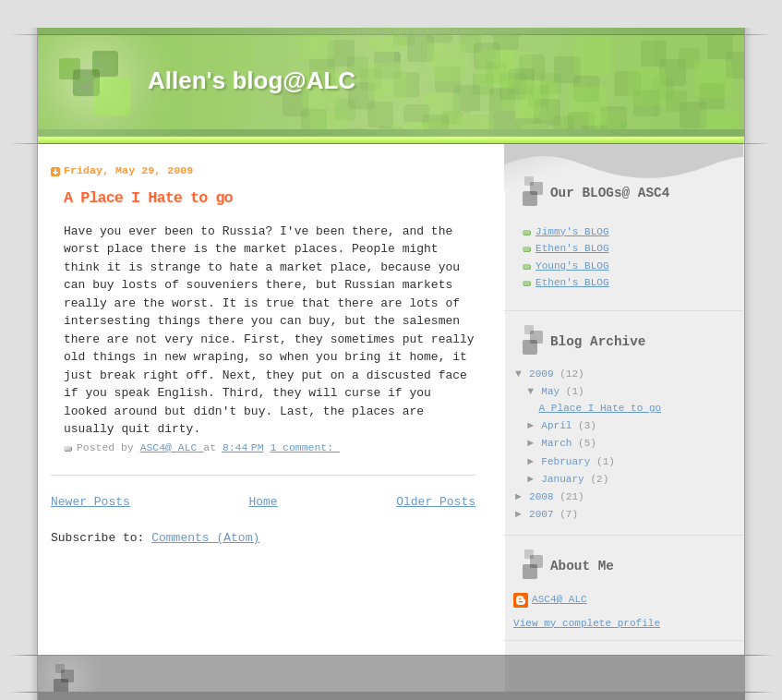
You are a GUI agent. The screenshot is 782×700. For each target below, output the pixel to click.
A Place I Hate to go (148, 198)
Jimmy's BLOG (572, 232)
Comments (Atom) (205, 538)
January (565, 479)
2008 (544, 497)
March (559, 443)
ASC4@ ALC (559, 599)
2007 (544, 514)
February (569, 462)
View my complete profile (587, 623)
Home (263, 502)
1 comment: (305, 447)
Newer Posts (90, 502)
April (559, 426)
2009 (544, 374)
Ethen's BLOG (572, 248)
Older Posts (436, 502)
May (553, 392)
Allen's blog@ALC (252, 80)
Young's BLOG (572, 266)
